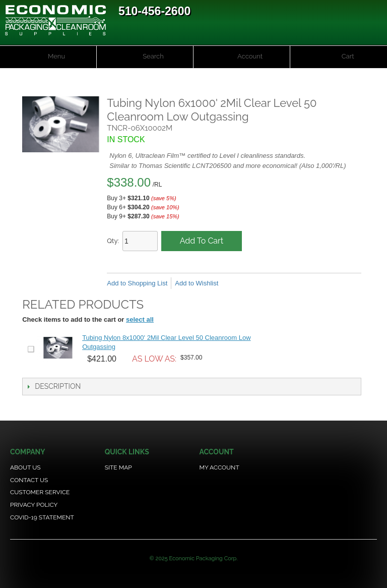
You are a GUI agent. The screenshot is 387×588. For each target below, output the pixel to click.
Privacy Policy (34, 505)
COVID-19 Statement (42, 517)
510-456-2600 (154, 11)
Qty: (113, 241)
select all (140, 319)
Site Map (118, 467)
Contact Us (29, 480)
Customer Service (40, 492)
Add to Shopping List (137, 283)
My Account (219, 467)
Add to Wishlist (197, 283)
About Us (25, 467)
